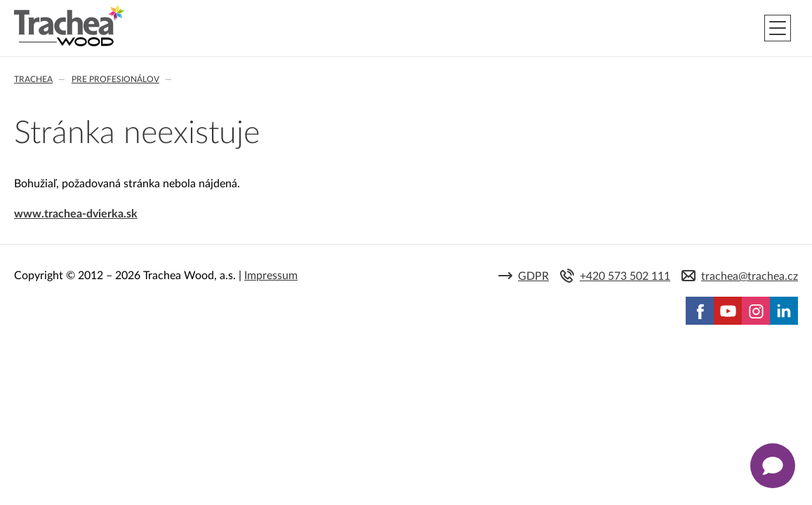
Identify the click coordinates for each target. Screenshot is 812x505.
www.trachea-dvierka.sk (76, 214)
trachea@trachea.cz (750, 276)
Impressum (271, 276)
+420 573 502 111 (625, 276)
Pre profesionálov (115, 79)
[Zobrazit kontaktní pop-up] (773, 466)
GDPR (533, 276)
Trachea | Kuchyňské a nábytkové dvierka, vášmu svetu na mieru (69, 26)
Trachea (33, 79)
